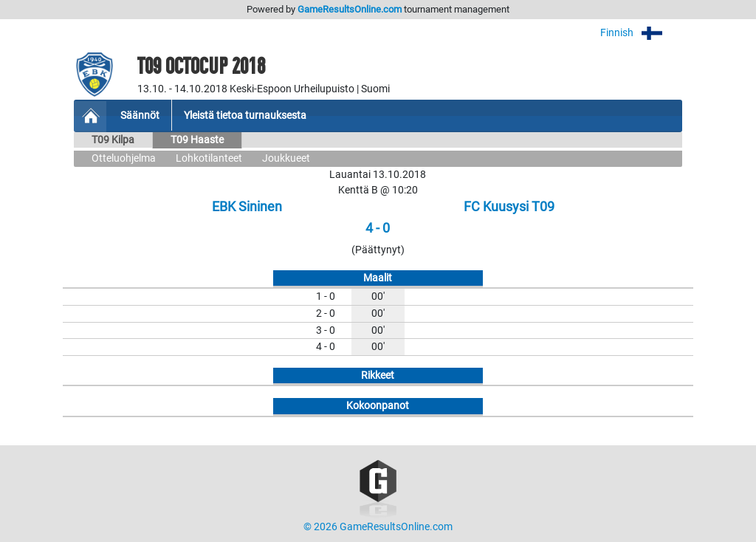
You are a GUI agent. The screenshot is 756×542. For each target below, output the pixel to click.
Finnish (641, 33)
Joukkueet (286, 158)
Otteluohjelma (124, 158)
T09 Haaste (197, 140)
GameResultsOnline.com (350, 9)
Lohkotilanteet (209, 158)
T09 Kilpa (113, 140)
